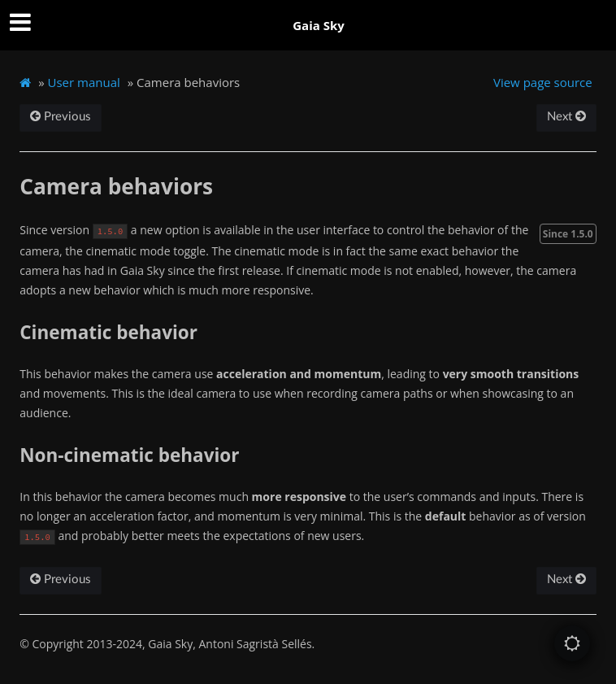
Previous (61, 117)
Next (566, 117)
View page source (543, 82)
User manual (84, 82)
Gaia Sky (319, 25)
